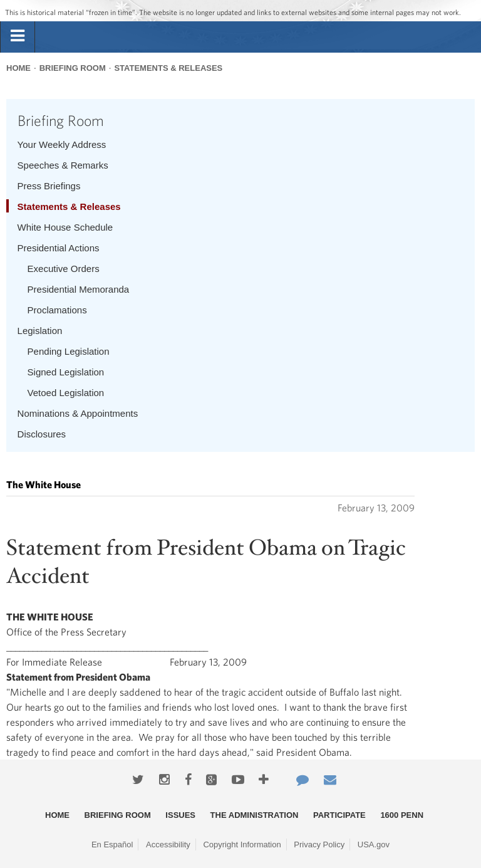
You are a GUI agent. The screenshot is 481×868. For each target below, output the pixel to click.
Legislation (40, 331)
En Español (112, 844)
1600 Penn (402, 815)
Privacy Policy (319, 844)
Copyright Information (242, 844)
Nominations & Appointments (78, 413)
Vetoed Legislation (66, 393)
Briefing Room (73, 68)
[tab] (18, 36)
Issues (180, 815)
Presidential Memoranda (79, 289)
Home (18, 68)
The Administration (255, 815)
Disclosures (42, 434)
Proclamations (57, 310)
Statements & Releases (168, 68)
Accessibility (168, 844)
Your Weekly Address (62, 144)
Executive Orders (64, 269)
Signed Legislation (66, 372)
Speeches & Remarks (63, 165)
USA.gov (374, 844)
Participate (339, 815)
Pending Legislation (69, 351)
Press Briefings (49, 186)
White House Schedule (65, 227)
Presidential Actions (59, 248)
